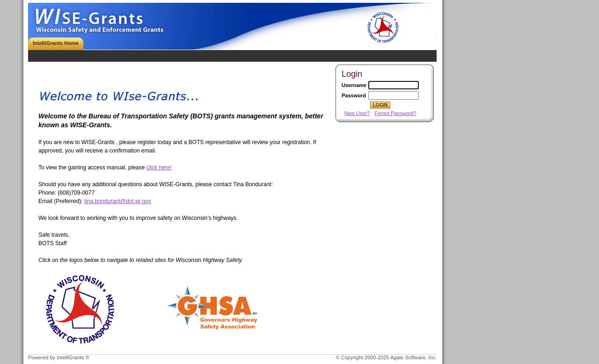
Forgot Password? (395, 113)
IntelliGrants (70, 357)
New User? (357, 113)
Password (354, 95)
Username (354, 85)
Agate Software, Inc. (413, 357)
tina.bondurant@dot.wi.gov (118, 201)
